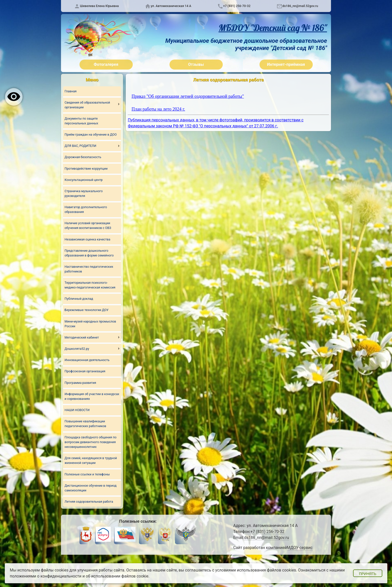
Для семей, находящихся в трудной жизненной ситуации (91, 461)
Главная (70, 91)
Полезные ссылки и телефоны (87, 474)
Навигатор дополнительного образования (86, 209)
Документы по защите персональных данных (81, 121)
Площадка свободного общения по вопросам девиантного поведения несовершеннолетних (90, 442)
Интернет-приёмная (286, 64)
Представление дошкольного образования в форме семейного (89, 253)
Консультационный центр (83, 180)
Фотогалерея (106, 64)
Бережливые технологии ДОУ (86, 310)
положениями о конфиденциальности (46, 576)
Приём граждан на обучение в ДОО (90, 134)
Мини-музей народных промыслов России (90, 324)
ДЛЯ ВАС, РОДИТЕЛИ (80, 146)
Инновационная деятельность (87, 360)
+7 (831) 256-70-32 (237, 6)
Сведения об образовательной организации (87, 105)
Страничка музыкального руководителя (83, 193)
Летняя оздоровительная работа (89, 502)
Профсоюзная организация (85, 371)
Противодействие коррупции (86, 169)
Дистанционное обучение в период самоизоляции (90, 488)
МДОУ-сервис (300, 548)
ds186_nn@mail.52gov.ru (300, 6)
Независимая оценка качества (87, 239)
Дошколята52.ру (77, 349)
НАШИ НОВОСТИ (77, 410)
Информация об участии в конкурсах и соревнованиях (92, 396)
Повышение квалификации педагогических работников (85, 424)
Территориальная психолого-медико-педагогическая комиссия (90, 285)
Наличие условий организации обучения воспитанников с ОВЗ (88, 226)
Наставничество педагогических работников (89, 269)
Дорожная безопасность (83, 157)
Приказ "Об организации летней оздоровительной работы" (188, 96)
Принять (368, 574)
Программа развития (80, 383)
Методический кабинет (82, 337)
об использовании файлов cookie (117, 576)
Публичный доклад (79, 299)
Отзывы (196, 64)
